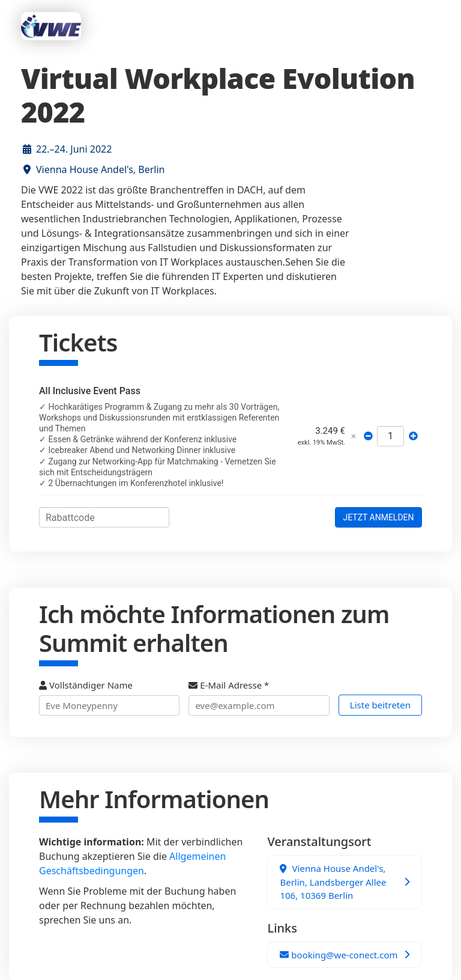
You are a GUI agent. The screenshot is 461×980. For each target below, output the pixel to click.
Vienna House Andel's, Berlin (100, 169)
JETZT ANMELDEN (378, 517)
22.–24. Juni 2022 (74, 149)
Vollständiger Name (109, 697)
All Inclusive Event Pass (90, 391)
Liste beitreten (380, 705)
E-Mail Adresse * (259, 697)
